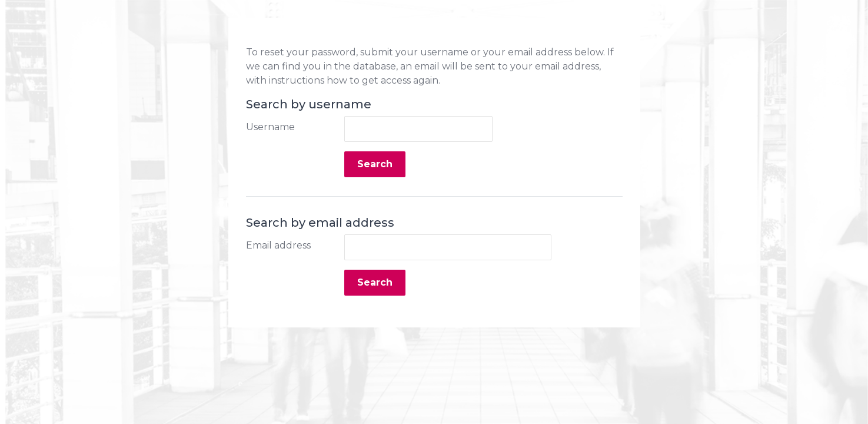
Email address (278, 245)
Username (270, 127)
